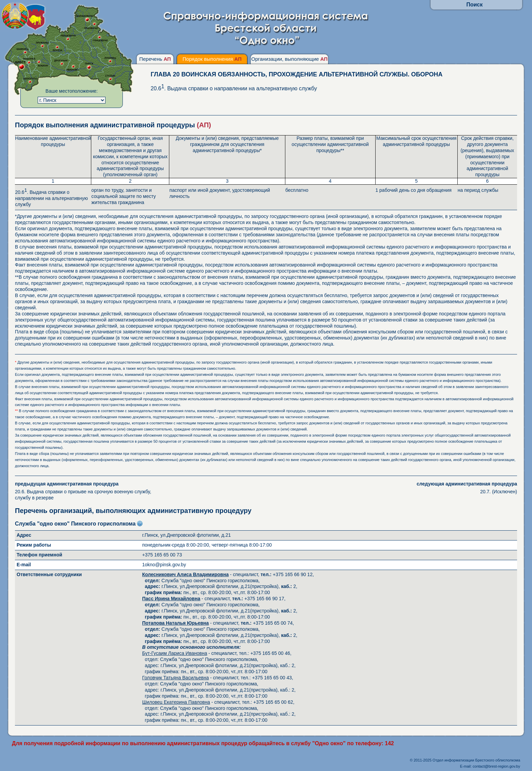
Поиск (474, 5)
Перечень (155, 59)
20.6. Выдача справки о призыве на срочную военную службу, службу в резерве (90, 491)
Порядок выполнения (212, 59)
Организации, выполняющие (289, 59)
